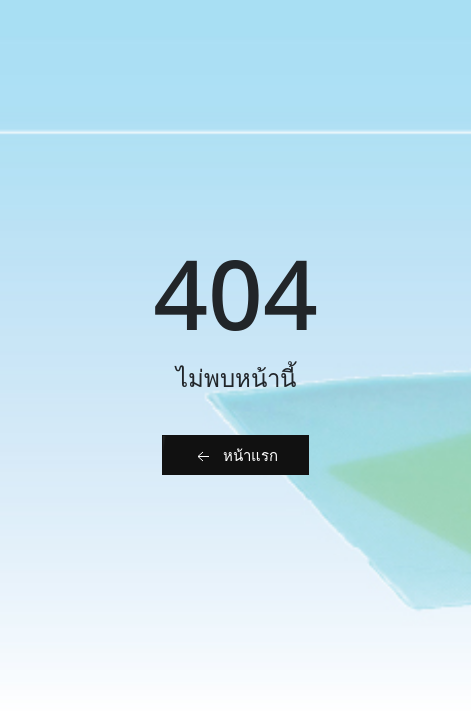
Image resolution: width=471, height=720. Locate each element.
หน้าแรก (235, 456)
